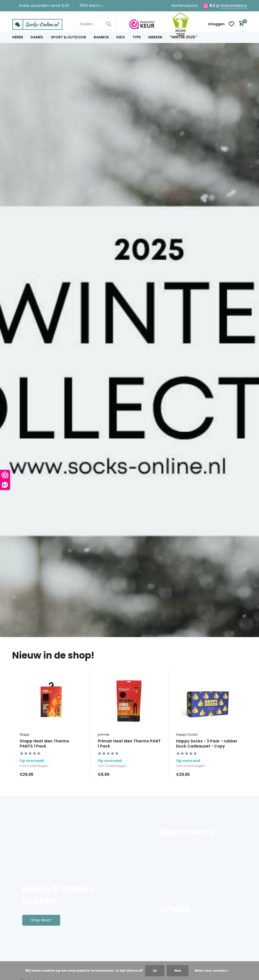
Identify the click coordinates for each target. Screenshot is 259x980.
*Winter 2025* (183, 37)
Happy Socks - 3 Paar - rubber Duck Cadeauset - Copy (207, 744)
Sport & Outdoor (68, 37)
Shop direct (41, 920)
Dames (37, 37)
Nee (178, 971)
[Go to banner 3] (198, 905)
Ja (155, 971)
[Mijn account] (216, 24)
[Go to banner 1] (77, 871)
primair (104, 734)
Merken (155, 37)
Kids (121, 37)
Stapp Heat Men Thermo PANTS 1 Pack (44, 744)
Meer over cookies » (212, 971)
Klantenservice (185, 6)
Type (137, 37)
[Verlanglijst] (231, 24)
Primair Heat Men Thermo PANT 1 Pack (129, 744)
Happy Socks (187, 734)
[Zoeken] (96, 24)
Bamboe (101, 37)
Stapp (25, 734)
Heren (18, 37)
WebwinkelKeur (234, 6)
